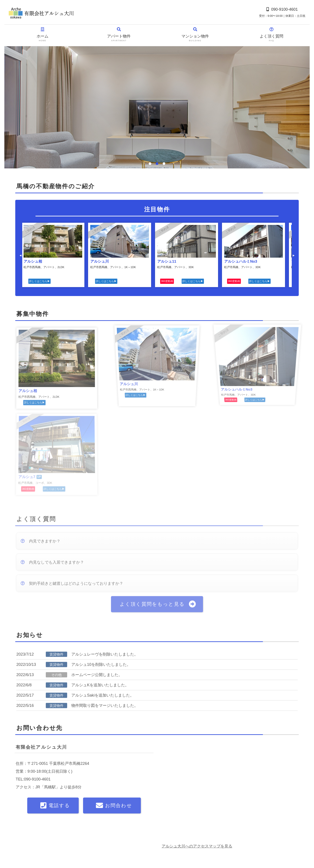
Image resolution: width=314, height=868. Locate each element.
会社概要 (18, 834)
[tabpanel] (157, 107)
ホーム (43, 35)
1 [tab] (150, 164)
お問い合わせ (21, 847)
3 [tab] (164, 164)
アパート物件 (119, 35)
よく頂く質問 (271, 35)
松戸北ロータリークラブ (209, 844)
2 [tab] (157, 164)
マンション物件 (195, 35)
